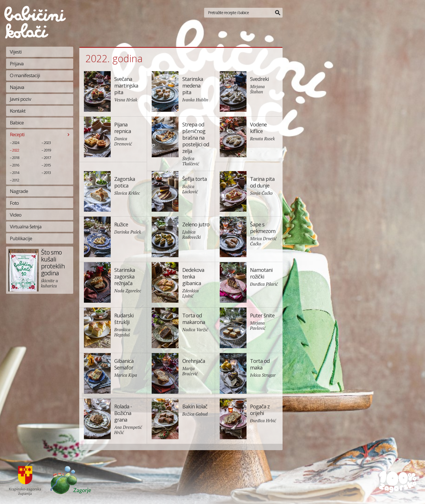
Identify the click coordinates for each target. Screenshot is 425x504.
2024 (16, 143)
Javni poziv (20, 99)
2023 (47, 143)
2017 (47, 158)
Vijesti (16, 52)
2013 (47, 173)
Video (16, 215)
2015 (47, 165)
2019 (47, 150)
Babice (17, 123)
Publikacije (21, 238)
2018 (16, 158)
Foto (14, 203)
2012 (16, 180)
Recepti (17, 134)
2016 (16, 165)
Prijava (17, 64)
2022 (16, 150)
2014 (16, 173)
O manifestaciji (25, 75)
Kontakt (18, 111)
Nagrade (19, 191)
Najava (17, 87)
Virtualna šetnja (26, 227)
